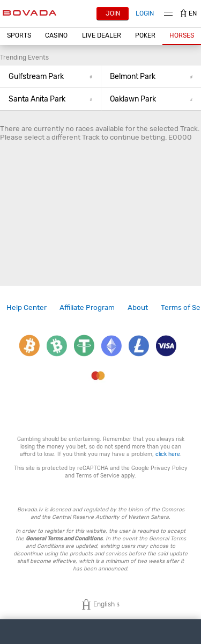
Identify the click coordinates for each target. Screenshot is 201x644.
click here (168, 454)
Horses (182, 35)
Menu (168, 14)
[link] (27, 307)
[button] (19, 36)
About (138, 307)
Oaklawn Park (151, 99)
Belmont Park (151, 77)
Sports (19, 35)
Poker (145, 35)
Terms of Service (98, 476)
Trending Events (24, 57)
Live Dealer (102, 35)
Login (145, 13)
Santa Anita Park (50, 99)
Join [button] (113, 13)
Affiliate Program (87, 307)
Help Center (27, 307)
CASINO (56, 35)
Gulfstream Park (50, 77)
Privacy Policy (169, 468)
